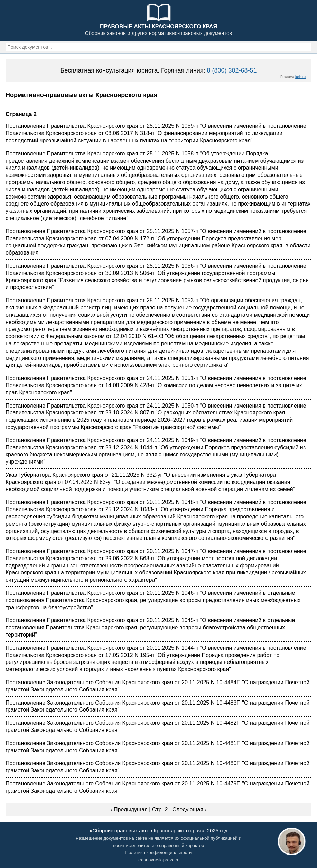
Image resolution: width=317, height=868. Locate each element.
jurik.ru (300, 77)
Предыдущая (131, 809)
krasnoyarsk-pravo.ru (158, 860)
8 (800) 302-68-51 (232, 70)
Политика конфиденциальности (159, 853)
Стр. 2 (160, 809)
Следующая (188, 809)
